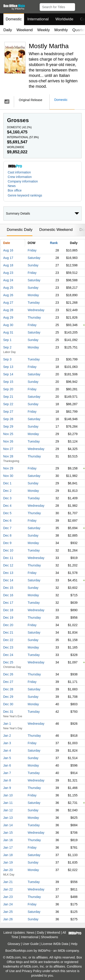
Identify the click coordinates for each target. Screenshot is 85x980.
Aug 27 (8, 303)
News (12, 186)
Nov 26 (8, 441)
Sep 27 (8, 412)
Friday (32, 250)
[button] (79, 6)
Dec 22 (8, 640)
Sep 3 (7, 359)
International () (23, 137)
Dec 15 (8, 588)
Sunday (33, 265)
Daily (8, 30)
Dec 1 (7, 483)
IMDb (61, 951)
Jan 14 (8, 825)
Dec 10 (8, 550)
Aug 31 (8, 332)
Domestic (14, 19)
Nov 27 (8, 449)
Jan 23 (8, 897)
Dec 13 (8, 573)
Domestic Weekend (56, 230)
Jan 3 (7, 743)
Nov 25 (8, 434)
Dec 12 (8, 565)
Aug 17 (8, 258)
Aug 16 (8, 250)
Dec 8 (7, 535)
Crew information (20, 177)
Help (74, 944)
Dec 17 (8, 603)
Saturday (34, 258)
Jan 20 (8, 870)
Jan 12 (8, 810)
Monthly (61, 30)
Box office (15, 190)
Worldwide (64, 19)
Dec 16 (8, 595)
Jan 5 (7, 758)
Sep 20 (8, 389)
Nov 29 (8, 468)
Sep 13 (8, 367)
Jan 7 (7, 773)
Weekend (25, 30)
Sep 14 (8, 374)
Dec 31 (8, 712)
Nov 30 (8, 476)
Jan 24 (8, 904)
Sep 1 (7, 340)
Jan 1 (7, 724)
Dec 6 (7, 521)
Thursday (34, 317)
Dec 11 (8, 558)
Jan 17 (8, 847)
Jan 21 (8, 882)
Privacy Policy (32, 971)
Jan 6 (7, 765)
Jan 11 (8, 803)
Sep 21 (8, 397)
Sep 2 (7, 347)
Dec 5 (7, 513)
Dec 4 (7, 506)
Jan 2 (7, 736)
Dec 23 (8, 647)
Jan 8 (7, 780)
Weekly (43, 30)
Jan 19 (8, 862)
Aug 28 (8, 310)
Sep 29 (8, 426)
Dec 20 (8, 625)
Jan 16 (8, 840)
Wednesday (36, 310)
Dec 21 (8, 632)
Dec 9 (7, 543)
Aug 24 (8, 280)
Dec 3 (7, 498)
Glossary (14, 944)
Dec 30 (8, 704)
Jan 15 (8, 833)
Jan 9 (7, 788)
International (38, 19)
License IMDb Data (55, 944)
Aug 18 (8, 265)
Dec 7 (7, 528)
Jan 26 (8, 919)
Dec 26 (8, 674)
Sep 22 (8, 404)
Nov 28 (8, 456)
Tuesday (34, 303)
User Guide (31, 944)
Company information (23, 181)
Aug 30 (8, 325)
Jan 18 (8, 855)
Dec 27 (8, 682)
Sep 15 (8, 382)
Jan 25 (8, 912)
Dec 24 (8, 655)
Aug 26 (8, 295)
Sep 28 (8, 419)
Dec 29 (8, 697)
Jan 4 (7, 750)
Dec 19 (8, 618)
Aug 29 (8, 317)
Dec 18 (8, 610)
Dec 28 (8, 689)
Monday (33, 295)
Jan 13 (8, 818)
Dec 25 (8, 662)
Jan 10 (8, 795)
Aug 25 (8, 288)
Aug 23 (8, 273)
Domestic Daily (20, 230)
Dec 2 (7, 491)
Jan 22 (8, 889)
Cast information (19, 172)
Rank (54, 243)
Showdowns (50, 937)
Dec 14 (8, 580)
